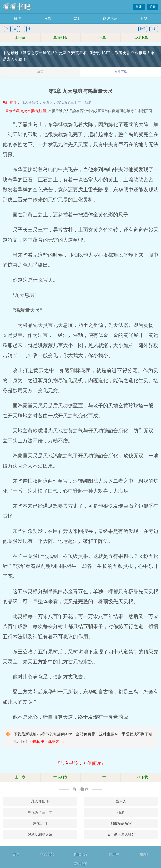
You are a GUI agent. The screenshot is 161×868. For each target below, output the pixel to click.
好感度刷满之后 (40, 834)
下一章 (101, 38)
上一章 (20, 38)
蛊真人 (48, 103)
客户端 (114, 854)
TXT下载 (141, 38)
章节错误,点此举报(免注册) (26, 111)
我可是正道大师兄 (121, 834)
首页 (16, 854)
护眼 (143, 29)
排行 (17, 19)
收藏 (47, 19)
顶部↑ (144, 854)
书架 (144, 19)
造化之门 (40, 823)
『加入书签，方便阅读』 (80, 763)
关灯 (154, 29)
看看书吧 (17, 7)
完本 (77, 19)
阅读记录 (110, 19)
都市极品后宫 (121, 823)
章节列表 (60, 38)
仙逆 (88, 103)
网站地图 (80, 864)
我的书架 (47, 854)
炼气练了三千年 (69, 103)
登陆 (139, 7)
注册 (153, 7)
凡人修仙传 (30, 103)
